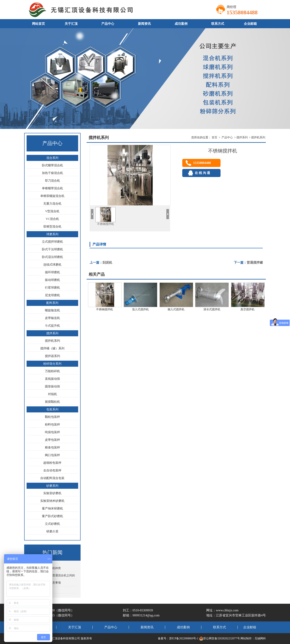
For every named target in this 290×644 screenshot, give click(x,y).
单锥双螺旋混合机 (52, 196)
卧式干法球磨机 (52, 249)
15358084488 (202, 163)
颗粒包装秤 (52, 417)
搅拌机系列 (52, 341)
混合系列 (52, 158)
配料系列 (52, 303)
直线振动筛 (52, 379)
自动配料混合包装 (52, 478)
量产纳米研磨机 (52, 508)
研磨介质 (52, 531)
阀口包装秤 (52, 455)
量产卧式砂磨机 (52, 516)
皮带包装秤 (52, 440)
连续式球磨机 (52, 265)
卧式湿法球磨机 (52, 257)
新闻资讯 (144, 24)
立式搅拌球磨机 (52, 242)
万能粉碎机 (52, 371)
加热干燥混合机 (52, 173)
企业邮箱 (250, 24)
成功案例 (181, 24)
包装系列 (52, 409)
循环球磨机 (52, 272)
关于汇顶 (71, 24)
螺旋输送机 (52, 310)
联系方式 (218, 24)
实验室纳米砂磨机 (52, 501)
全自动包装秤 (52, 470)
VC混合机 (52, 219)
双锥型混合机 (52, 227)
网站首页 (38, 24)
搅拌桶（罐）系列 (52, 348)
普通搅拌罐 (255, 262)
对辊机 (52, 394)
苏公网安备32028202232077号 (220, 638)
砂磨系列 (52, 486)
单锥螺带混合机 (52, 188)
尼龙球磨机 (52, 295)
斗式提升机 (52, 326)
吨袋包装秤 (52, 432)
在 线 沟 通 (202, 173)
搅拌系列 (52, 333)
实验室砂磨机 (52, 493)
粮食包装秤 (52, 447)
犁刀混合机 (52, 181)
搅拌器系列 (52, 356)
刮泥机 (107, 262)
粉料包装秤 (52, 425)
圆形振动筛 (52, 386)
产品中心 (108, 24)
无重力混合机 (52, 204)
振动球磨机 (52, 280)
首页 (214, 137)
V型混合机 (52, 211)
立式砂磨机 (52, 524)
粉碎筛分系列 (52, 364)
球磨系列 (52, 234)
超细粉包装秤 (52, 463)
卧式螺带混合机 (52, 165)
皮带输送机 (52, 318)
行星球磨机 (52, 288)
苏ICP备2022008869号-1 (184, 638)
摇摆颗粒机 (52, 402)
